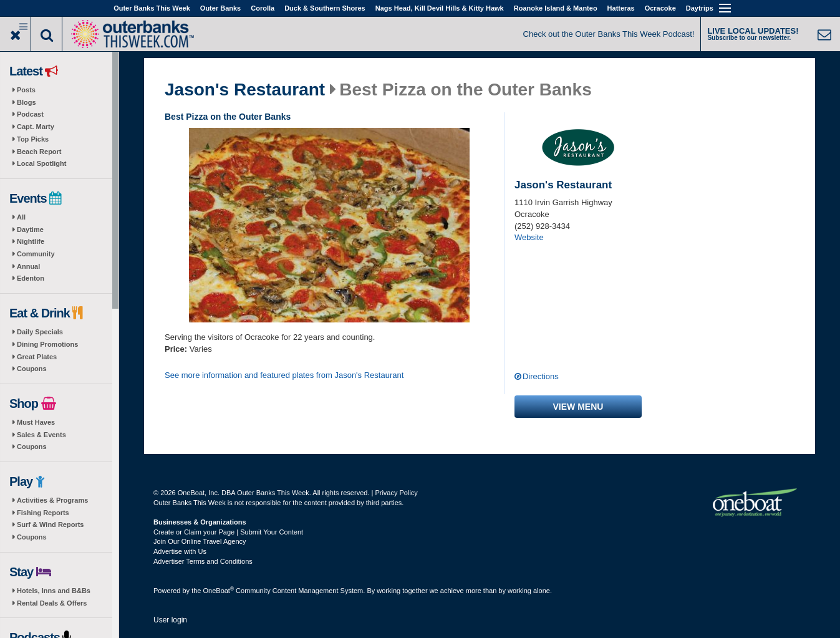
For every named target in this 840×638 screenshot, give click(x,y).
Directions (541, 376)
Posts (26, 90)
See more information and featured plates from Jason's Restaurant (284, 375)
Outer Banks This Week (152, 8)
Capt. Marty (36, 127)
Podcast (30, 114)
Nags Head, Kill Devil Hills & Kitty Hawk (440, 8)
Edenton (31, 278)
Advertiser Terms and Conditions (203, 561)
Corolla (263, 8)
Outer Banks (220, 8)
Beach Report (39, 152)
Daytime (30, 230)
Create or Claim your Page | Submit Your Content (228, 532)
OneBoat (219, 591)
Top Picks (33, 139)
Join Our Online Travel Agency (200, 541)
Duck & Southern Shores (325, 8)
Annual (28, 266)
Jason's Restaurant (245, 90)
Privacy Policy (396, 493)
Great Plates (37, 357)
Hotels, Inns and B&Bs (54, 591)
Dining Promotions (47, 344)
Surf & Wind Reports (50, 524)
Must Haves (36, 422)
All (21, 217)
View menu (578, 407)
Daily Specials (40, 332)
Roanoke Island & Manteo (556, 8)
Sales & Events (41, 435)
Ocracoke (660, 8)
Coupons (32, 369)
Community (36, 254)
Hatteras (621, 8)
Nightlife (31, 241)
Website (529, 237)
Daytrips (700, 8)
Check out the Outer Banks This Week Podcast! (609, 34)
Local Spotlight (41, 163)
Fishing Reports (43, 513)
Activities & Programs (52, 500)
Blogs (27, 102)
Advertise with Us (180, 551)
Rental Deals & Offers (52, 603)
